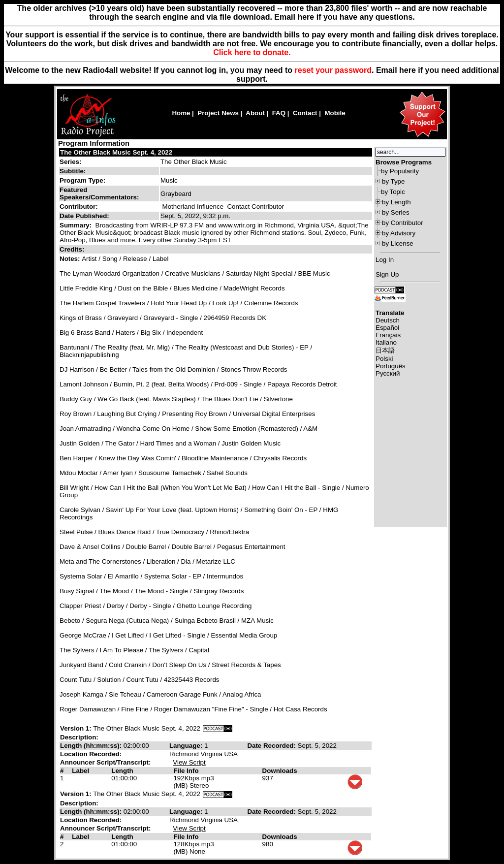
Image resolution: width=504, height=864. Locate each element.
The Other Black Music (194, 162)
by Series (396, 212)
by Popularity (400, 171)
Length (122, 771)
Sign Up (387, 274)
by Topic (393, 192)
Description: (79, 737)
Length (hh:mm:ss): (92, 746)
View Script (189, 762)
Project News (218, 113)
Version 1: (76, 728)
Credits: (73, 249)
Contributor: (79, 207)
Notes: (71, 259)
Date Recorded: (272, 746)
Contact (305, 113)
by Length (396, 202)
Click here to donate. (252, 52)
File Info (186, 771)
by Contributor (403, 223)
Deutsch (388, 320)
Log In (385, 260)
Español (387, 328)
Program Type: (82, 180)
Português (391, 366)
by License (398, 243)
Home (181, 113)
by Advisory (399, 233)
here (408, 70)
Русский (388, 373)
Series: (70, 162)
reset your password (333, 70)
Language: (187, 746)
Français (388, 335)
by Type (393, 181)
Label (80, 771)
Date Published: (84, 216)
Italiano (386, 342)
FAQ (279, 113)
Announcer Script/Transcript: (105, 762)
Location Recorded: (91, 754)
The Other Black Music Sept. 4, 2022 (116, 152)
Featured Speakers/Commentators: (99, 193)
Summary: (77, 225)
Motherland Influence (193, 207)
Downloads (280, 771)
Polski (384, 359)
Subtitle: (73, 171)
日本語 (385, 350)
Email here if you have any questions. (344, 17)
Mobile (335, 113)
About (255, 113)
